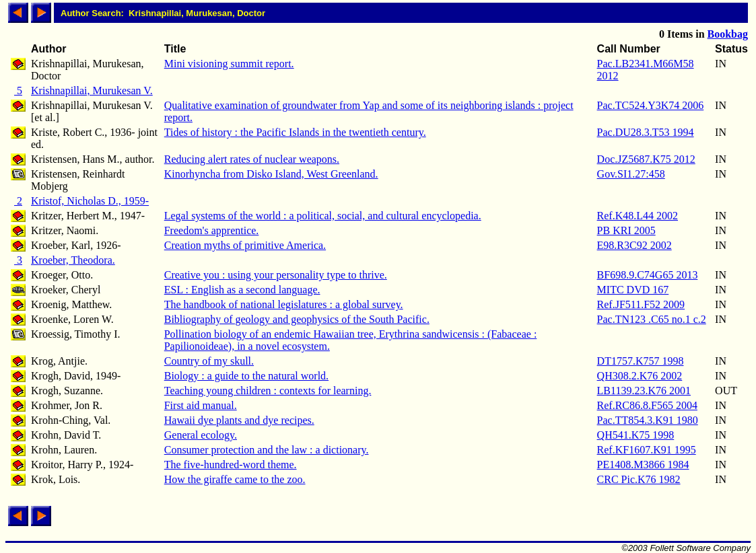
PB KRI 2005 (626, 230)
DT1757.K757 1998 (641, 361)
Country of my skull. (209, 361)
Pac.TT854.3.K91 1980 (648, 420)
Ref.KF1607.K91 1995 (647, 450)
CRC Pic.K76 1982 (639, 479)
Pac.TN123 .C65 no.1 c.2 (652, 319)
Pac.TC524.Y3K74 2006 (651, 105)
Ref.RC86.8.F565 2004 (647, 405)
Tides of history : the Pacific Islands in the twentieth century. (295, 132)
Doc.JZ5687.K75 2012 (646, 159)
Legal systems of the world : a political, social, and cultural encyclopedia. (323, 216)
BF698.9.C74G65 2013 (648, 275)
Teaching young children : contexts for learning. (268, 391)
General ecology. (201, 435)
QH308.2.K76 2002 (640, 376)
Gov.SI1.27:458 (631, 174)
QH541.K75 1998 (636, 435)
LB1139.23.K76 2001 (644, 391)
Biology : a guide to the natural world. (246, 376)
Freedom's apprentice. (212, 230)
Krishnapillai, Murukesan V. (92, 90)
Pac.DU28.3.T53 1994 (646, 132)
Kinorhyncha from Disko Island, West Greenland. (271, 174)
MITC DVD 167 (633, 290)
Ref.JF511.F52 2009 (641, 304)
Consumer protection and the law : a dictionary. (267, 450)
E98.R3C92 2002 (634, 245)
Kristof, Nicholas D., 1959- (90, 201)
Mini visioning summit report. (229, 64)
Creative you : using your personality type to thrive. (276, 275)
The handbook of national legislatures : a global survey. (284, 304)
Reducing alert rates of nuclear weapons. (252, 159)
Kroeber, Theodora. (73, 260)
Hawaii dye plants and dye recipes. (239, 420)
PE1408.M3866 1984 (643, 465)
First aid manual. (201, 405)
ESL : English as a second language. (242, 290)
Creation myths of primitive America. (245, 245)
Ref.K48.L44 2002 (638, 216)
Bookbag (728, 34)
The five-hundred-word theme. (231, 465)
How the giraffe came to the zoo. (235, 479)
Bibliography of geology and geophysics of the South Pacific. (297, 319)
